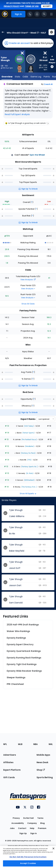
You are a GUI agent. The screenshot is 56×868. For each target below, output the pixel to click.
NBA (35, 744)
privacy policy (12, 6)
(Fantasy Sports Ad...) (29, 467)
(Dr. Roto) (29, 473)
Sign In (34, 833)
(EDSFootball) (29, 480)
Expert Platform (12, 770)
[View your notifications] (37, 14)
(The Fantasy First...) (29, 487)
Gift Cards (9, 777)
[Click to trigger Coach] (30, 14)
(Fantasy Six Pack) (28, 453)
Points (47, 77)
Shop (41, 770)
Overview (7, 77)
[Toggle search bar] (44, 14)
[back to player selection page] (2, 32)
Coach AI (48, 84)
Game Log (36, 77)
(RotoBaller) (29, 446)
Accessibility (18, 823)
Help (32, 828)
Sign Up (23, 833)
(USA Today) (29, 426)
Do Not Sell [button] (29, 818)
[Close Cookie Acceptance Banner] (53, 848)
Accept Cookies (28, 863)
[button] (28, 43)
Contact (22, 828)
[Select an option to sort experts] (46, 419)
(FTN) (29, 460)
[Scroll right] (48, 123)
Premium (42, 828)
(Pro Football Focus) (29, 440)
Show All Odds (28, 304)
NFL (5, 744)
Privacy (16, 818)
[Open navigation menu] (51, 14)
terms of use (32, 6)
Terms (40, 818)
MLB (20, 744)
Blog (42, 823)
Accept (47, 6)
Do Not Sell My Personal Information (28, 857)
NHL (51, 744)
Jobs (12, 828)
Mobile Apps (43, 755)
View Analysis (28, 280)
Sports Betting (45, 777)
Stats (17, 77)
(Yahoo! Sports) (28, 433)
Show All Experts (28, 493)
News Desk (42, 762)
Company (32, 823)
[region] (28, 123)
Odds (25, 77)
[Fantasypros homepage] (5, 16)
